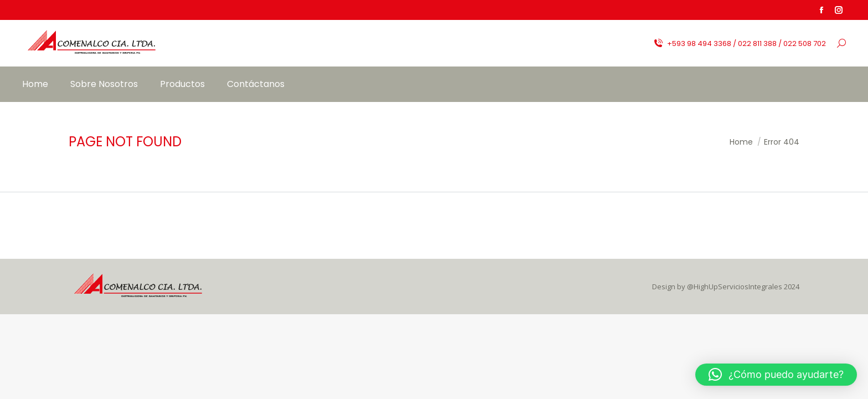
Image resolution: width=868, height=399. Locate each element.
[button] (776, 375)
